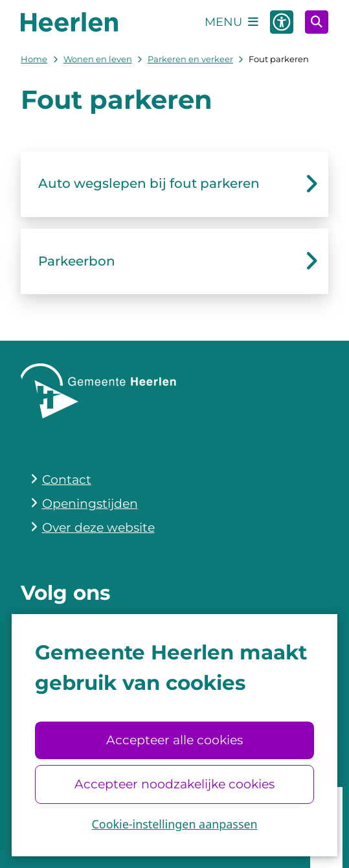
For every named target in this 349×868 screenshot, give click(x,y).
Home (34, 59)
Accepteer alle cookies (174, 740)
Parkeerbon (77, 261)
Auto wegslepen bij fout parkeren (149, 183)
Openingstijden (90, 504)
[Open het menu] (231, 22)
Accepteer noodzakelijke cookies (174, 784)
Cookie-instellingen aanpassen (174, 824)
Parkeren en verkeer (190, 59)
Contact (67, 480)
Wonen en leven (98, 59)
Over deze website (98, 528)
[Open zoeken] (317, 22)
